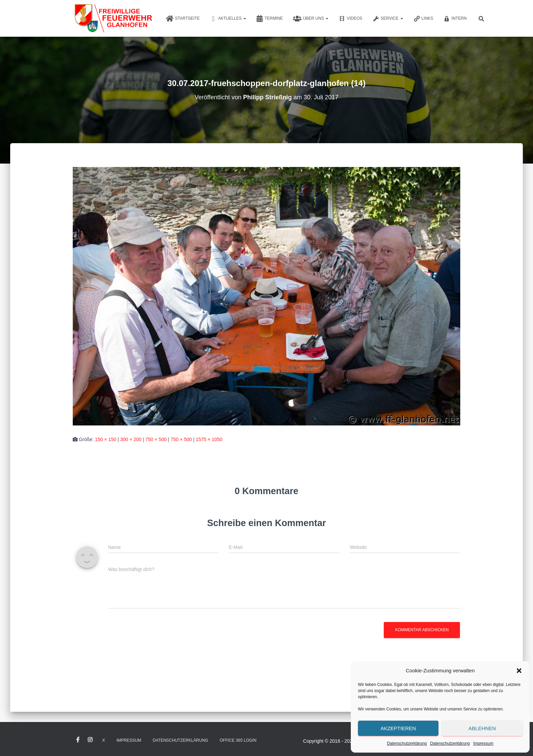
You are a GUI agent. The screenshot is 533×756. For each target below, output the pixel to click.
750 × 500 (156, 439)
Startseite (183, 19)
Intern (455, 19)
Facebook (78, 740)
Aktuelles (228, 19)
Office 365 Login (238, 740)
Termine (270, 19)
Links (423, 19)
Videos (350, 19)
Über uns (311, 19)
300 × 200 (131, 439)
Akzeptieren (398, 728)
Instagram (90, 740)
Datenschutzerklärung (407, 743)
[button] (519, 671)
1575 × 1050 (209, 439)
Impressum (483, 743)
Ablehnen (482, 728)
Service (388, 19)
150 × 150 (106, 439)
